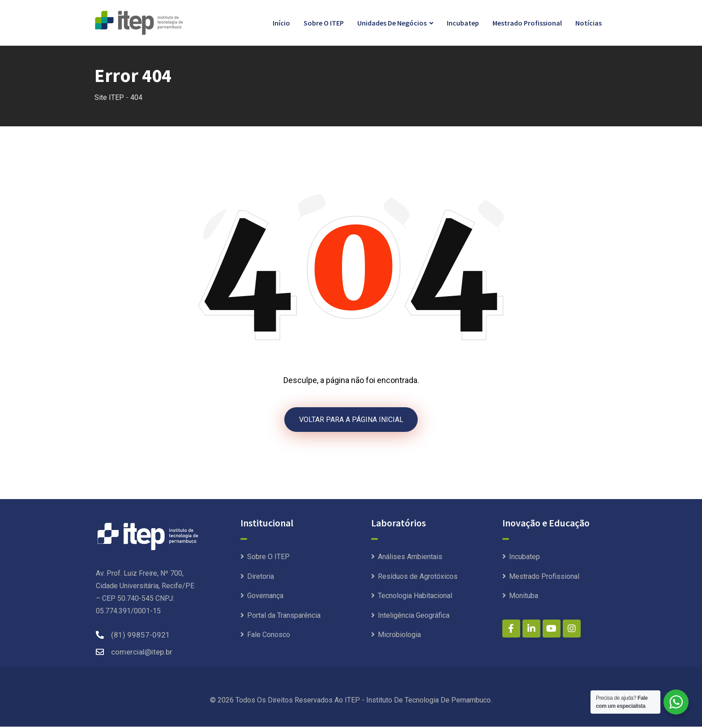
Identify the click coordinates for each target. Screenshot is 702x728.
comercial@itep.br (142, 653)
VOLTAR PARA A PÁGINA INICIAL (351, 420)
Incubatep (463, 23)
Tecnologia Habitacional (415, 597)
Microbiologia (399, 636)
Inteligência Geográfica (414, 617)
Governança (265, 597)
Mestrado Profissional (527, 23)
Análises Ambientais (410, 558)
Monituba (524, 597)
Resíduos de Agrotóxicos (418, 578)
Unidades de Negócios (392, 23)
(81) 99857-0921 (141, 636)
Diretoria (261, 578)
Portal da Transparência (284, 617)
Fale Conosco (269, 636)
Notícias (589, 23)
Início (281, 23)
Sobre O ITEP (324, 23)
